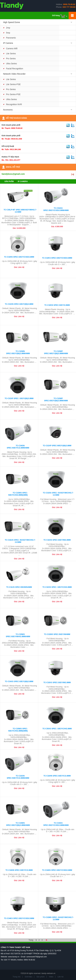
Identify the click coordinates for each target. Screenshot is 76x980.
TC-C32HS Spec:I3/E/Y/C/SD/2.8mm (19, 257)
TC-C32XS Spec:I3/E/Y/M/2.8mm (57, 540)
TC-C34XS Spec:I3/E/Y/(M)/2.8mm (19, 681)
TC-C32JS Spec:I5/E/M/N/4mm (19, 587)
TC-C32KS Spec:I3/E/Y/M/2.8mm (57, 683)
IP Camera (8, 43)
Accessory (8, 110)
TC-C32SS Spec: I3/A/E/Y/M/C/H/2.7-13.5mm (58, 494)
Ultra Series (11, 64)
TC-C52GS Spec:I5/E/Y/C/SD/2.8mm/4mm (56, 209)
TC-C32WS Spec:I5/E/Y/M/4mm (57, 634)
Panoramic (11, 38)
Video (51, 977)
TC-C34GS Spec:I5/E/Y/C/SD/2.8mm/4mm (56, 824)
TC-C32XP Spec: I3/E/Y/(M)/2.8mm (19, 398)
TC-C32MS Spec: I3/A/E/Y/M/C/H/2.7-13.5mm (58, 918)
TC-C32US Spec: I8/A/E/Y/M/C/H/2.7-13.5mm (20, 541)
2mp (8, 28)
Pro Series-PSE (13, 94)
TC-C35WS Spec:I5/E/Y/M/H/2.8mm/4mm (18, 635)
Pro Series (11, 59)
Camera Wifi (12, 48)
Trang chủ (17, 977)
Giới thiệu (29, 977)
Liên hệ (61, 977)
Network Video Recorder (14, 74)
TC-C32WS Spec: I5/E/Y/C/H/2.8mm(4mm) (18, 494)
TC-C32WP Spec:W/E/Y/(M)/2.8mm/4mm (56, 352)
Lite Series (11, 54)
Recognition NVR (14, 104)
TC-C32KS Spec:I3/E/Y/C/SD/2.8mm (57, 258)
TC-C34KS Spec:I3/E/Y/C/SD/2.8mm (19, 918)
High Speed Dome (12, 22)
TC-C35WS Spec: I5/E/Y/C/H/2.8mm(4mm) (18, 730)
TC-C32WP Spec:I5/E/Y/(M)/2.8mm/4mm (56, 400)
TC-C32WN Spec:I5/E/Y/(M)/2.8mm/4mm (18, 352)
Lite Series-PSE (13, 84)
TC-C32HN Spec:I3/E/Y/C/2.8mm (57, 776)
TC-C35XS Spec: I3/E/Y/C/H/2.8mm (57, 729)
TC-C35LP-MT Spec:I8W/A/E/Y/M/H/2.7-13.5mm (20, 211)
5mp (8, 33)
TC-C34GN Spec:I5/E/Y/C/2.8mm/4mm (18, 447)
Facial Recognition (15, 69)
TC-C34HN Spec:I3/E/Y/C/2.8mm (19, 870)
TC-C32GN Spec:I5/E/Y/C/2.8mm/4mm (18, 777)
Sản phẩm (9, 181)
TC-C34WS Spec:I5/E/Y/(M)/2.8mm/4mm (18, 824)
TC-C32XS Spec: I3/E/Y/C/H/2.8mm (57, 587)
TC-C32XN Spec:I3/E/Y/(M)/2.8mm (19, 304)
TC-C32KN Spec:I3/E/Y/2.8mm (57, 305)
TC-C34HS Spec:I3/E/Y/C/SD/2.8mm (57, 870)
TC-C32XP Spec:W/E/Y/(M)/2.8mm (57, 446)
